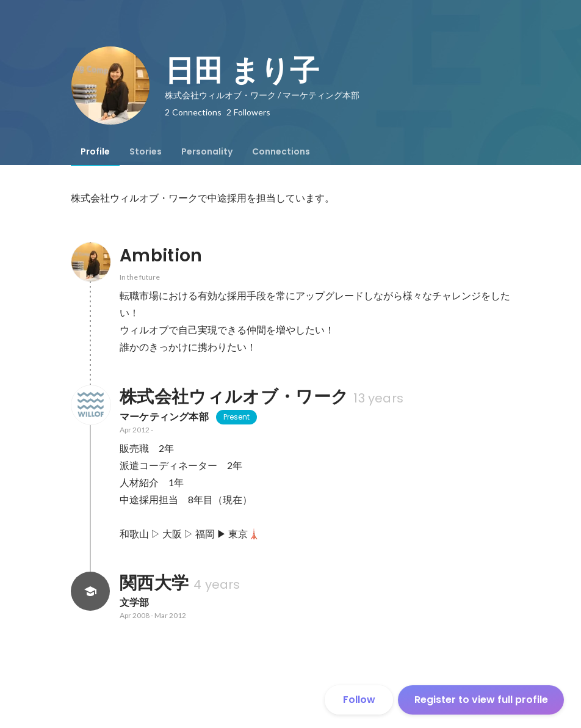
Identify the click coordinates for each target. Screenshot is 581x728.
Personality (207, 151)
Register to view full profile (481, 700)
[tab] (95, 151)
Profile (95, 151)
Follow (359, 700)
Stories (146, 151)
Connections (281, 151)
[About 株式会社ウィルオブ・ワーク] (90, 405)
